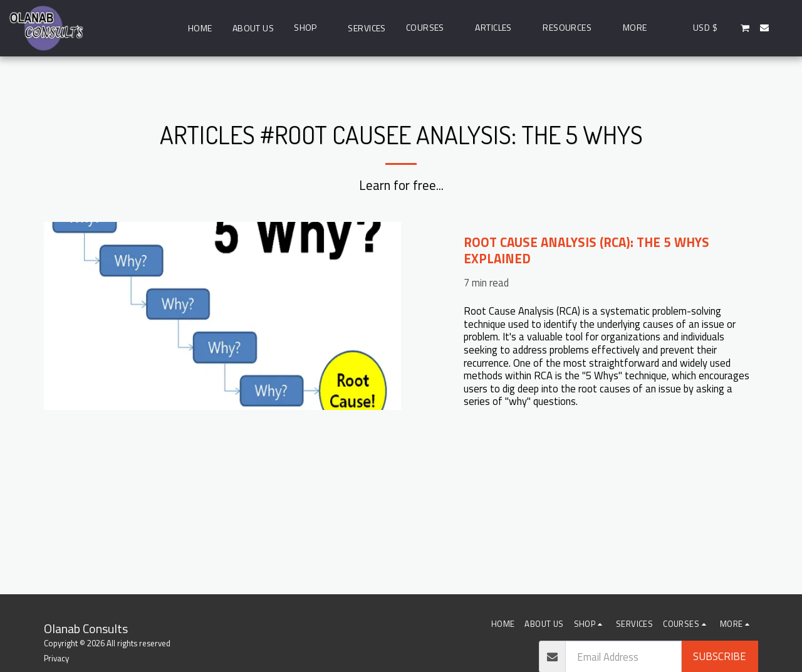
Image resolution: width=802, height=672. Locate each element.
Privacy (56, 658)
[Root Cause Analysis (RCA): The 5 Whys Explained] (611, 251)
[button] (431, 28)
